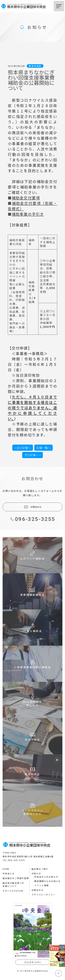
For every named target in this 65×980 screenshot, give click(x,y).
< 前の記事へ (23, 448)
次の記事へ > (32, 455)
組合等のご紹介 (40, 869)
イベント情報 (42, 885)
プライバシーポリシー (44, 895)
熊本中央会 (35, 66)
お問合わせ (32, 507)
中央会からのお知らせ (46, 877)
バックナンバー (33, 962)
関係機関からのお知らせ (47, 881)
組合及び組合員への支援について (13, 884)
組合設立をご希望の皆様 (16, 878)
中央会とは (9, 873)
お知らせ (36, 873)
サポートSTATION (13, 891)
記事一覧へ (44, 448)
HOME (6, 869)
